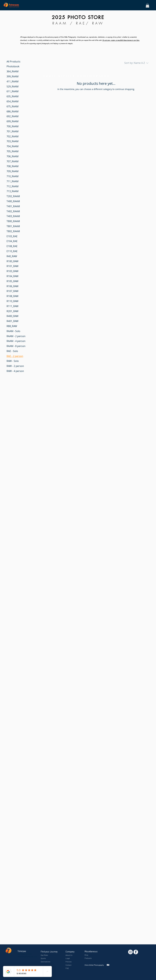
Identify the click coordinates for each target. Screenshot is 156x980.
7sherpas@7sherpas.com (27, 956)
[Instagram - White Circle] (130, 952)
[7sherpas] (136, 952)
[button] (147, 5)
